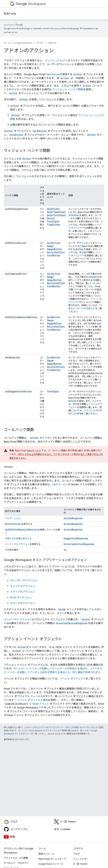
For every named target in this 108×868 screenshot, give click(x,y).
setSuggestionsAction (18, 391)
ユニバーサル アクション (17, 544)
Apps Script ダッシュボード (52, 859)
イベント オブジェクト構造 (32, 700)
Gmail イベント (41, 704)
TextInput (53, 221)
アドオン (40, 43)
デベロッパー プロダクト (16, 863)
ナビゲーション (13, 518)
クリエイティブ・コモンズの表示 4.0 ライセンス (71, 727)
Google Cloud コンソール (51, 864)
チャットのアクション (23, 586)
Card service (53, 74)
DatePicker (54, 209)
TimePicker (54, 225)
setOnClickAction (16, 243)
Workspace (31, 4)
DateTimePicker (56, 212)
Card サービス (34, 451)
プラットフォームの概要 (16, 858)
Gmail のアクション (21, 597)
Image (50, 246)
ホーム (7, 43)
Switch (51, 218)
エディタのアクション (23, 603)
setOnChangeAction (17, 209)
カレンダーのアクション (24, 580)
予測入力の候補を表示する (18, 538)
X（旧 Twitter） (81, 864)
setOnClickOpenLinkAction (21, 317)
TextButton (54, 255)
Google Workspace (23, 43)
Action (75, 215)
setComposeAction (16, 274)
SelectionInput (56, 215)
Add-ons (10, 14)
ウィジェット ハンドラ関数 (68, 89)
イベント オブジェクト (73, 679)
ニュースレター (81, 859)
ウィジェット (53, 61)
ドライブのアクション (23, 592)
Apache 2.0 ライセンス (45, 731)
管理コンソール (46, 854)
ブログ (77, 854)
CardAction (54, 243)
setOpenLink (12, 357)
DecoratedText (56, 252)
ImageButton (54, 249)
